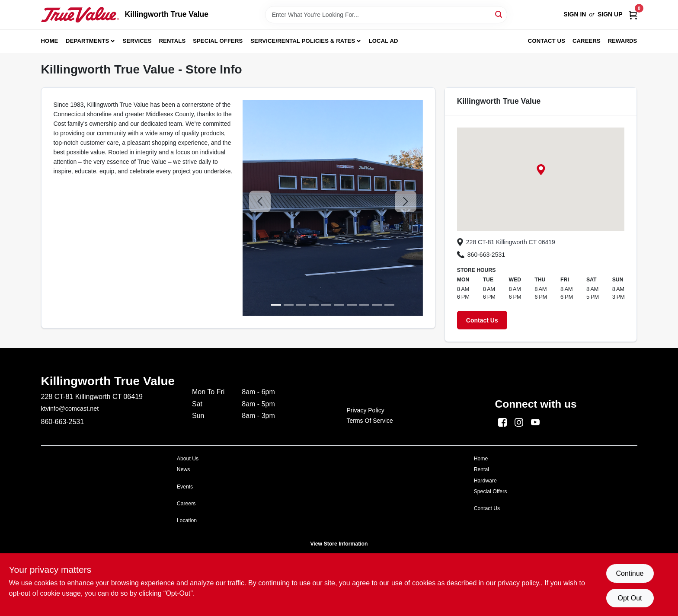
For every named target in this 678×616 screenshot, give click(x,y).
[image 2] (301, 305)
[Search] (499, 14)
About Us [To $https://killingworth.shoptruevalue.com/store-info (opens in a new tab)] (188, 459)
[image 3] (314, 305)
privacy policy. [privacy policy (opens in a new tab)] (519, 583)
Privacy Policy (366, 410)
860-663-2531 (481, 255)
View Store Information (339, 544)
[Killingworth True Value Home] (80, 15)
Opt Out (630, 598)
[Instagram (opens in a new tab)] (519, 422)
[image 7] (364, 305)
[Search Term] (386, 15)
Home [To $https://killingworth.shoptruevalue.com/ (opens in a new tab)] (481, 459)
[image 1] (289, 305)
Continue (630, 573)
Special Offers (218, 41)
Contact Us (547, 41)
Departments (87, 41)
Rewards (623, 41)
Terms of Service (370, 421)
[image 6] (352, 305)
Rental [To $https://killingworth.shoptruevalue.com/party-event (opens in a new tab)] (481, 469)
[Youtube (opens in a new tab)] (535, 422)
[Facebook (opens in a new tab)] (502, 422)
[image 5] (339, 305)
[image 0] (276, 305)
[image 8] (377, 305)
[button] (541, 170)
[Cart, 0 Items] (633, 14)
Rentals (173, 41)
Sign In (575, 14)
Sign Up (610, 14)
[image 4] (326, 305)
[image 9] (389, 305)
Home (50, 41)
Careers (587, 41)
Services (137, 41)
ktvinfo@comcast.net (70, 409)
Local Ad (384, 41)
